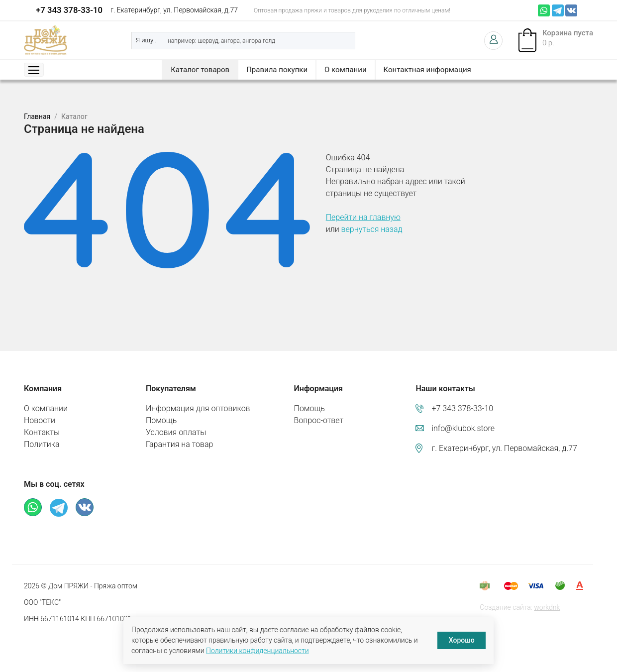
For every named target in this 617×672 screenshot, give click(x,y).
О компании (345, 70)
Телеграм (558, 10)
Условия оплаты (176, 432)
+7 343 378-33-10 (69, 10)
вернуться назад (372, 229)
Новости (40, 420)
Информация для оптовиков (198, 408)
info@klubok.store (463, 428)
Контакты (42, 432)
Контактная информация (427, 70)
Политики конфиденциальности (257, 651)
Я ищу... (147, 40)
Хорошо (462, 640)
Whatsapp (544, 10)
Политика (42, 444)
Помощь (161, 420)
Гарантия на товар (179, 444)
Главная (37, 116)
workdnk (547, 607)
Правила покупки (277, 70)
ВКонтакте (571, 10)
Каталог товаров (200, 70)
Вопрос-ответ (319, 420)
